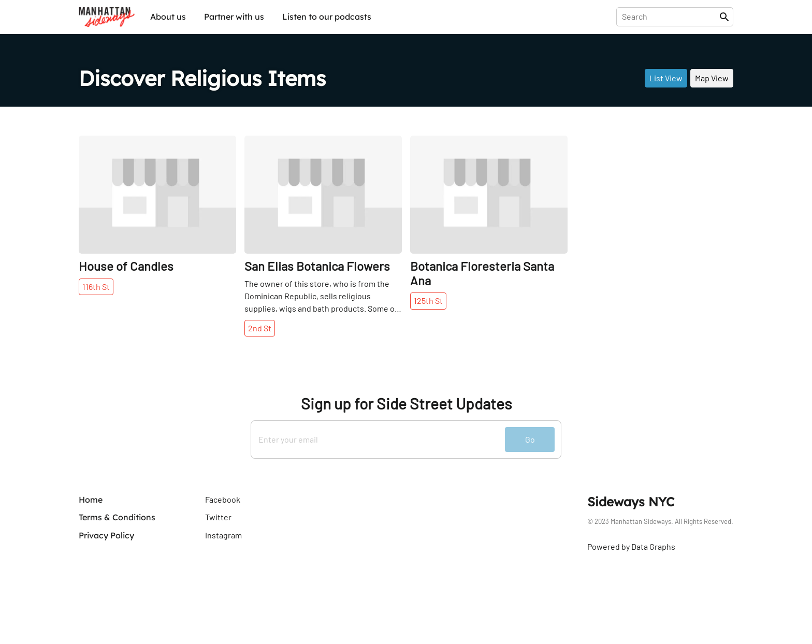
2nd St (260, 328)
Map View (712, 78)
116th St (96, 287)
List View (666, 78)
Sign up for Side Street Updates (406, 404)
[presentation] (670, 17)
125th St (428, 301)
